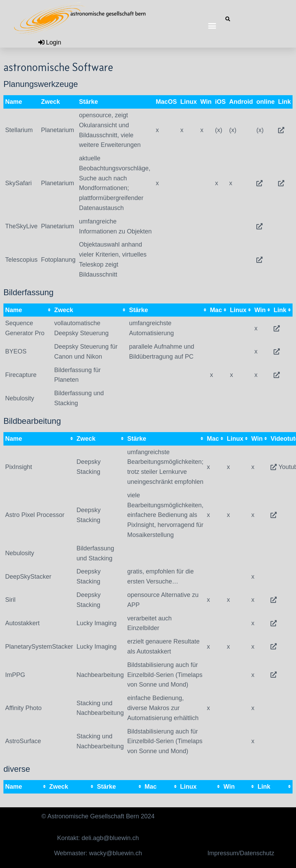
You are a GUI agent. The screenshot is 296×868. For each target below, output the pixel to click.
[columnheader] (28, 310)
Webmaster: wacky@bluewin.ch (98, 853)
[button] (212, 26)
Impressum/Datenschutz (241, 853)
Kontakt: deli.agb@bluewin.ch (98, 838)
